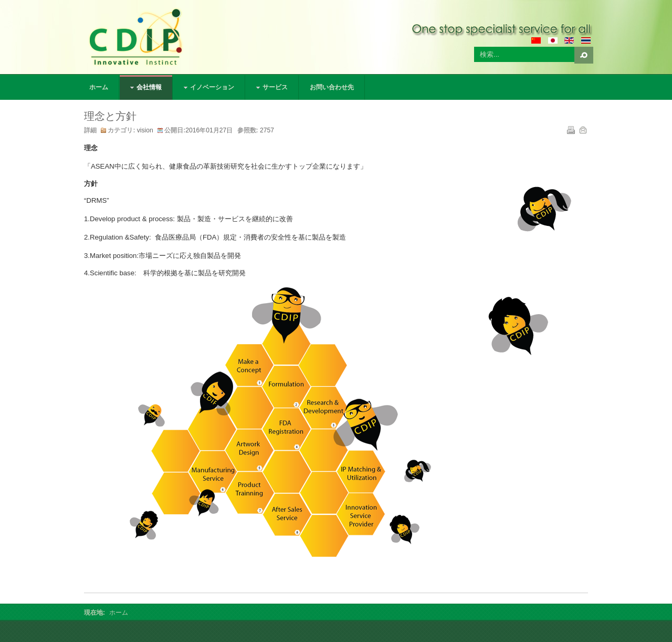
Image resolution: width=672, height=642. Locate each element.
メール (582, 129)
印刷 (570, 129)
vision (145, 130)
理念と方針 (110, 116)
